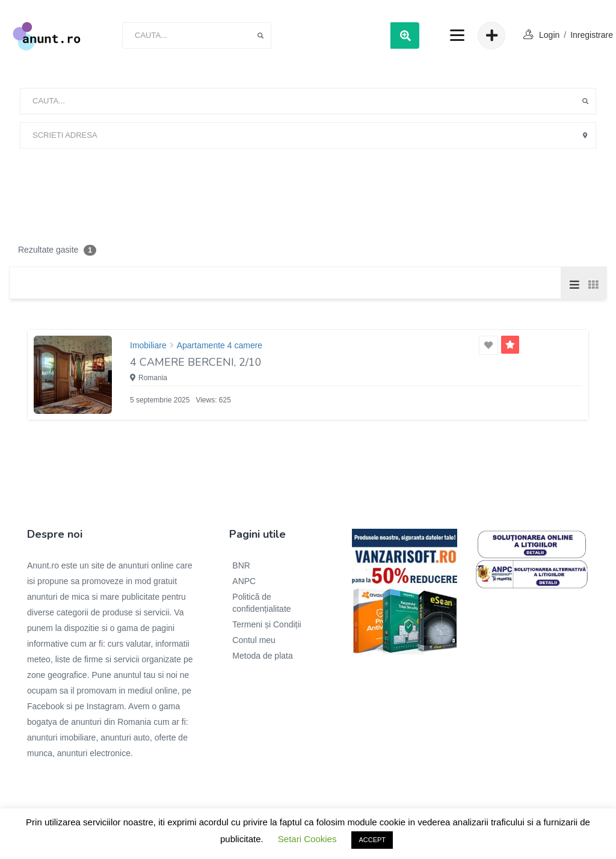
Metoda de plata (262, 656)
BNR (241, 565)
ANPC (244, 581)
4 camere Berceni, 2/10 (196, 362)
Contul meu (254, 640)
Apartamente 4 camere (220, 345)
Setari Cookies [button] (307, 839)
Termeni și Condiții (266, 624)
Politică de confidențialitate (261, 603)
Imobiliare (148, 345)
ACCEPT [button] (372, 840)
